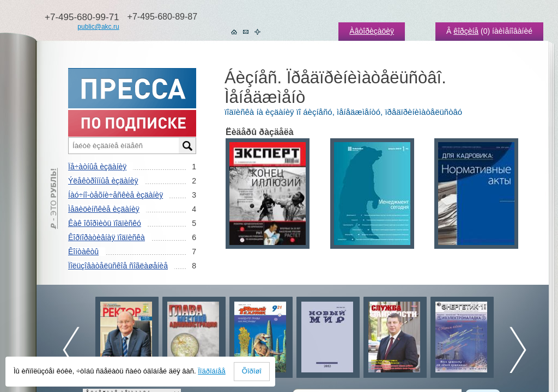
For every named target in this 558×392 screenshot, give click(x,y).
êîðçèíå (466, 31)
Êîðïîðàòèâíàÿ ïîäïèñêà (107, 237)
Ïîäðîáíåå (212, 371)
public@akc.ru (98, 27)
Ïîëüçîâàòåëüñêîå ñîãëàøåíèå (118, 266)
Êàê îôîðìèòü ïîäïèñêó (105, 223)
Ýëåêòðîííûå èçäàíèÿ (103, 181)
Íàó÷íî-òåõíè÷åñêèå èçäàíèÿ (116, 195)
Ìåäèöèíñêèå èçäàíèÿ (104, 209)
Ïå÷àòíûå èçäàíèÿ (97, 167)
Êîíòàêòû (83, 252)
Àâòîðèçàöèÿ (372, 31)
